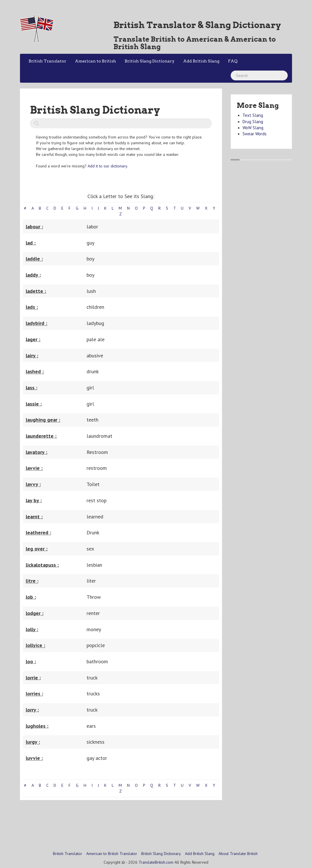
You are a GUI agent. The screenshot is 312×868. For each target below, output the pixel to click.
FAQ (233, 61)
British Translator (47, 61)
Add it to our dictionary (107, 166)
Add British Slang (201, 61)
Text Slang (253, 115)
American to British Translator (112, 854)
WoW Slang (253, 128)
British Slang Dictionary (150, 61)
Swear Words (255, 134)
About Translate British (238, 854)
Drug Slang (253, 122)
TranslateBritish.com (156, 862)
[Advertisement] (125, 819)
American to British (96, 61)
